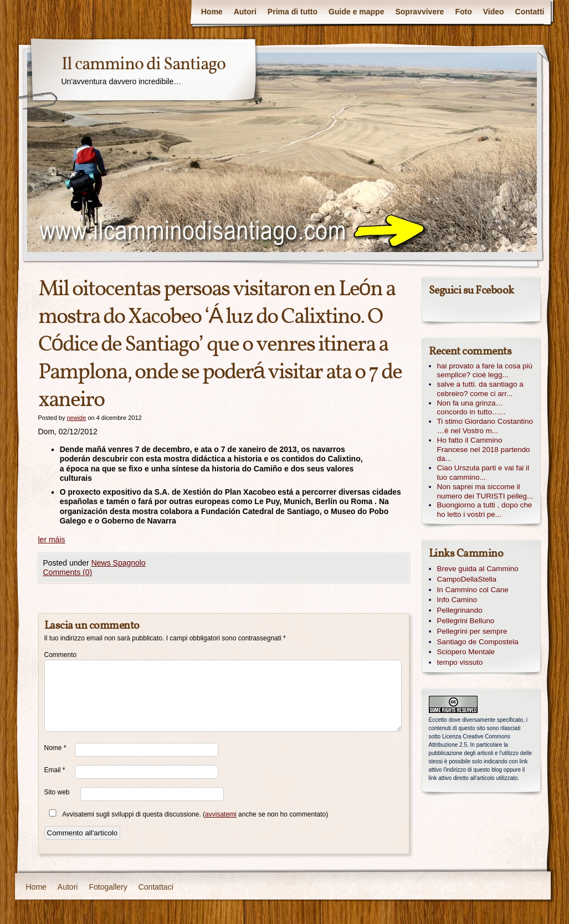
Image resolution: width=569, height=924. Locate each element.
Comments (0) (68, 572)
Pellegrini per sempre (472, 631)
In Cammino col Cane (473, 590)
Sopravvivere (419, 12)
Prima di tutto (293, 12)
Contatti (530, 12)
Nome (55, 748)
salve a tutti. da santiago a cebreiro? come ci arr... (480, 389)
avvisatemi (221, 814)
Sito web (57, 792)
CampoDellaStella (467, 579)
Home (212, 12)
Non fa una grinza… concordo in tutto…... (471, 408)
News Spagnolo (119, 563)
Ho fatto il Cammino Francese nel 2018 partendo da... (484, 450)
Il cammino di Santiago (143, 65)
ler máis (52, 540)
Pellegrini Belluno (466, 621)
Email (55, 770)
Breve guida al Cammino (478, 569)
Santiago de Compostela (478, 642)
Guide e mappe (356, 12)
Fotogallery (108, 887)
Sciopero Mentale (466, 652)
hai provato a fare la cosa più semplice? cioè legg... (485, 371)
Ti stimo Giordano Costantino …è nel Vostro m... (485, 426)
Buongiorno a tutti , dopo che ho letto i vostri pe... (485, 510)
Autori (245, 12)
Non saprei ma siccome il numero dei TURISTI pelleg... (485, 491)
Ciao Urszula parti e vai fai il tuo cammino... (483, 473)
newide (76, 418)
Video (494, 12)
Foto (463, 12)
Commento (60, 655)
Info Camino (457, 600)
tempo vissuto (460, 662)
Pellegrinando (460, 610)
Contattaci (156, 887)
